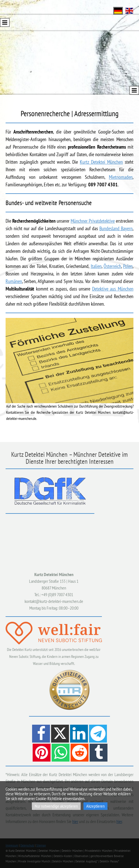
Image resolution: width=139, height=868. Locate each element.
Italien (96, 266)
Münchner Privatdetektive (93, 221)
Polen (128, 266)
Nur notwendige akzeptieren (56, 806)
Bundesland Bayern (116, 228)
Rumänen (14, 281)
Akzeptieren (95, 806)
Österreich (112, 266)
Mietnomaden (121, 177)
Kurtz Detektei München (101, 162)
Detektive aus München (113, 289)
